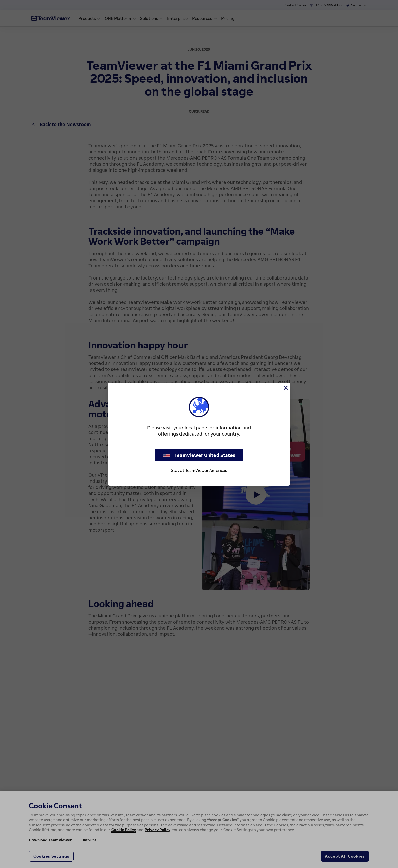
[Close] (285, 388)
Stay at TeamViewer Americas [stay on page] (199, 470)
